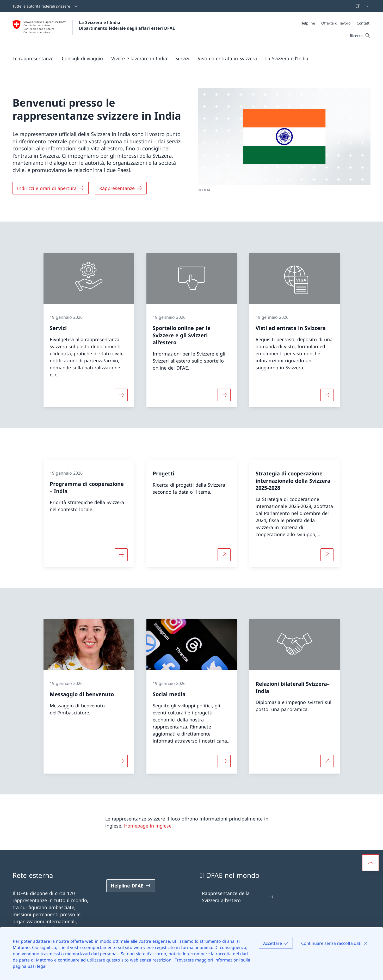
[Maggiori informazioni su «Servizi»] (121, 395)
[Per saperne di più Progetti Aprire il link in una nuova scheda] (224, 554)
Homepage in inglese (148, 826)
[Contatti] (364, 23)
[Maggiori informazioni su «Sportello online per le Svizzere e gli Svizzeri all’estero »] (224, 395)
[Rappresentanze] (121, 188)
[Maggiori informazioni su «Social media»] (224, 761)
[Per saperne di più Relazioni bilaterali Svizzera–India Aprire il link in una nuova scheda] (327, 761)
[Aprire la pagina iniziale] (94, 31)
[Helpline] (308, 23)
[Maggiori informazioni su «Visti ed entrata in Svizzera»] (327, 395)
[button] (33, 58)
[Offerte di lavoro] (336, 23)
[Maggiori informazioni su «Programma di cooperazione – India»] (121, 554)
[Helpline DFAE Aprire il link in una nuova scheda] (131, 886)
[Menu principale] (187, 58)
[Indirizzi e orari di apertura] (51, 188)
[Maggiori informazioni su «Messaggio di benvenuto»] (121, 761)
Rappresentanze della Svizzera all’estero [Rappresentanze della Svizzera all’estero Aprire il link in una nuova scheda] (238, 897)
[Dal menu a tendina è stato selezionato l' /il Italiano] (361, 6)
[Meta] (335, 23)
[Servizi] (182, 58)
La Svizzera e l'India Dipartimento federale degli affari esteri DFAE (127, 25)
